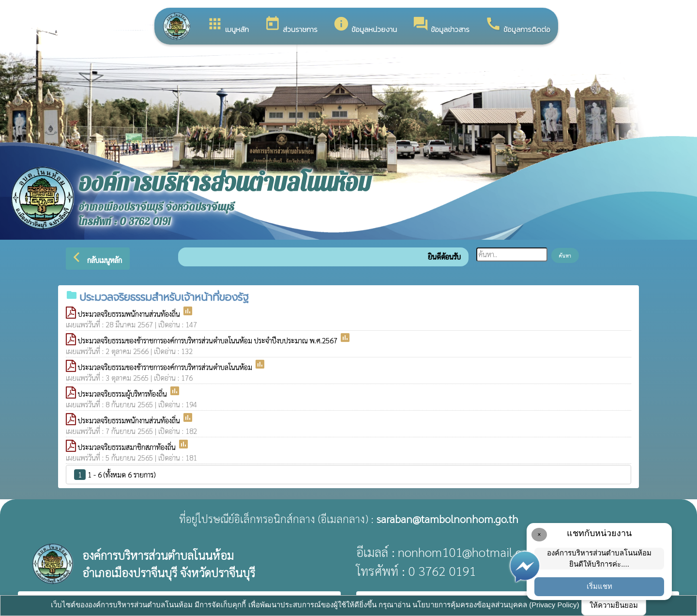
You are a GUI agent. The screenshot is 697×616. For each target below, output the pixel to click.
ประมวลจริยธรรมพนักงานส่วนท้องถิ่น (130, 314)
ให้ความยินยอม (614, 605)
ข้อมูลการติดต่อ (518, 25)
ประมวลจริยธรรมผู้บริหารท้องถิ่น (123, 393)
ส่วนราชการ (291, 25)
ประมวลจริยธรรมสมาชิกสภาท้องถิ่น (128, 447)
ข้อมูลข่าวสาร (441, 25)
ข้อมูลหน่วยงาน (365, 25)
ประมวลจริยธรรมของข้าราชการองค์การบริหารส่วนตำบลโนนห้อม (166, 367)
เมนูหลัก (228, 25)
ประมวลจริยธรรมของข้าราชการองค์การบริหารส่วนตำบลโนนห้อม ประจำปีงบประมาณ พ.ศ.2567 (209, 340)
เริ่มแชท (599, 586)
